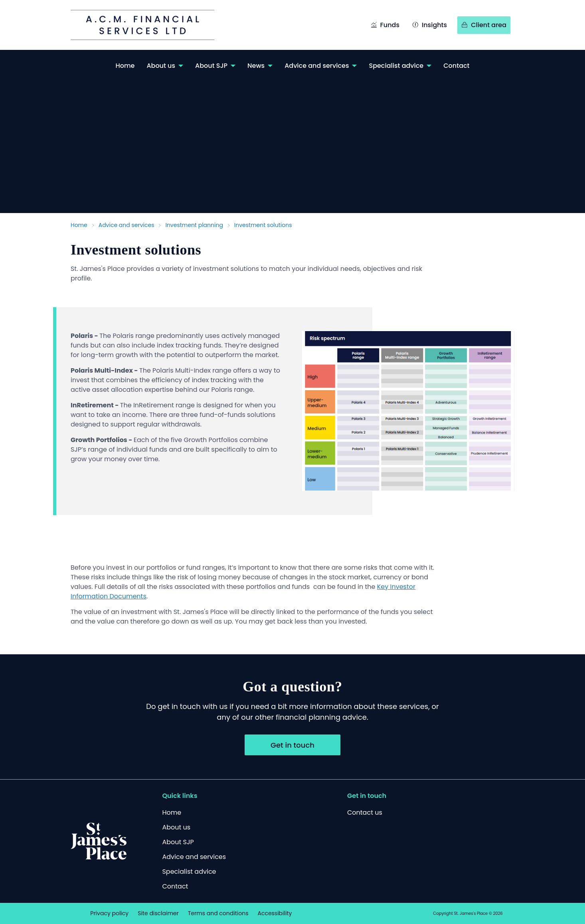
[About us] (176, 827)
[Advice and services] (194, 857)
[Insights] (430, 26)
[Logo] (99, 841)
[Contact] (175, 886)
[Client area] (484, 26)
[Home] (172, 812)
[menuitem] (125, 66)
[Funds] (385, 26)
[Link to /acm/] (150, 25)
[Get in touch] (292, 745)
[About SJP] (178, 842)
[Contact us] (365, 812)
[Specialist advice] (189, 872)
